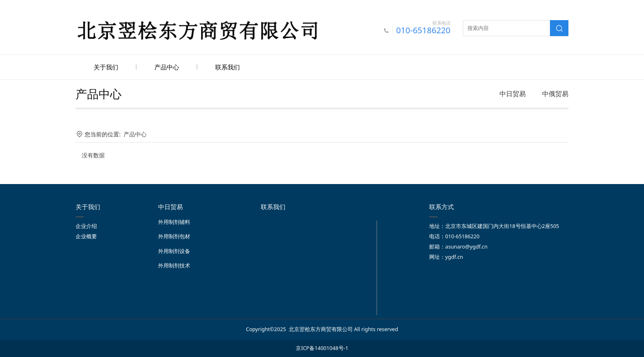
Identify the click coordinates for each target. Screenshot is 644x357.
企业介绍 (86, 225)
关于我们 (106, 67)
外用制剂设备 (174, 250)
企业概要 (86, 236)
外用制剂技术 (174, 265)
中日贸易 (513, 93)
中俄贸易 (555, 93)
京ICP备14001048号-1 (322, 347)
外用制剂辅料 (174, 221)
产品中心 (167, 67)
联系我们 (228, 67)
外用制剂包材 (174, 236)
